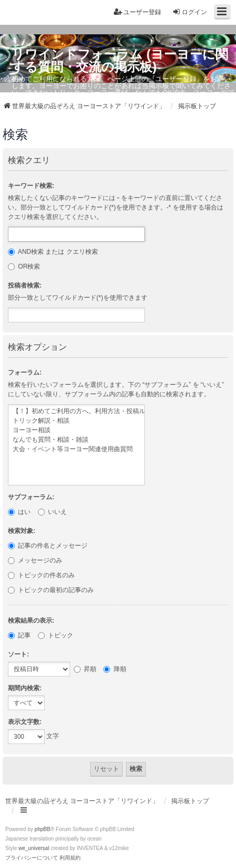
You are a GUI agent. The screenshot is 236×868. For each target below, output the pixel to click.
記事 (19, 635)
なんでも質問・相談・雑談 (76, 440)
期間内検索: (25, 688)
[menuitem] (32, 858)
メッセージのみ (35, 560)
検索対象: (22, 531)
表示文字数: (25, 722)
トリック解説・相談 (76, 421)
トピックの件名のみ (41, 575)
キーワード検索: (31, 186)
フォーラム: (25, 373)
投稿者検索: (25, 285)
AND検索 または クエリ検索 (53, 252)
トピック (56, 635)
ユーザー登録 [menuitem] (137, 12)
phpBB (43, 829)
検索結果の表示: (31, 621)
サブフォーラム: (31, 497)
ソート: (18, 654)
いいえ (52, 512)
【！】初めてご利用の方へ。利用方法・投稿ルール (76, 412)
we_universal (34, 848)
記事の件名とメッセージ (48, 546)
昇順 (85, 669)
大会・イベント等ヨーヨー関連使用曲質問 (76, 450)
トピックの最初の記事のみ (51, 590)
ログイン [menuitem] (190, 12)
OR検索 (24, 266)
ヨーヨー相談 (76, 431)
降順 (115, 669)
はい (19, 512)
